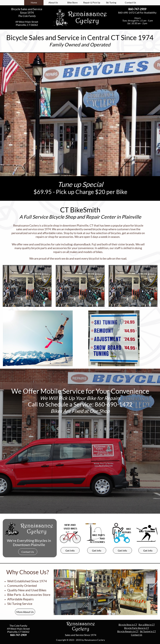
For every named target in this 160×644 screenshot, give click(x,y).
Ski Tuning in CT (148, 631)
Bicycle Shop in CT (128, 625)
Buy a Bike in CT (147, 625)
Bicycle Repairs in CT (128, 631)
